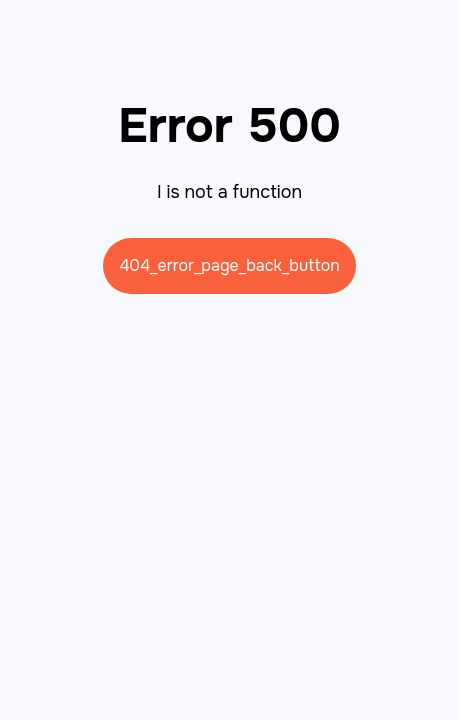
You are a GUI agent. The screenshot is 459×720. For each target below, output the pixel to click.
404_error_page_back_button (229, 265)
